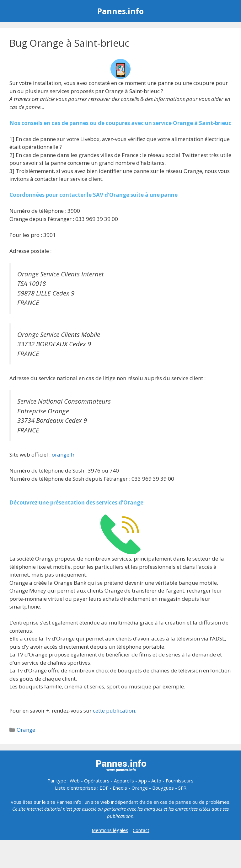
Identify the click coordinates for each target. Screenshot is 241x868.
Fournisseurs (180, 781)
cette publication (114, 711)
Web (75, 781)
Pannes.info (120, 11)
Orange (26, 730)
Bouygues (163, 788)
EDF (104, 788)
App (143, 781)
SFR (182, 788)
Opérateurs (97, 781)
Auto (156, 781)
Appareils (124, 781)
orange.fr (63, 455)
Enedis (120, 788)
